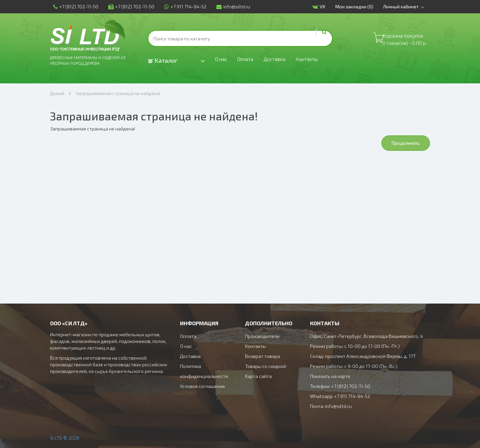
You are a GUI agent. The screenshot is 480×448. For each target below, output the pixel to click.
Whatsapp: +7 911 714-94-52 (340, 396)
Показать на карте (330, 376)
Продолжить (406, 143)
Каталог (163, 60)
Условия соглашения (202, 386)
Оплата (249, 61)
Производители (262, 336)
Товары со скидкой (265, 366)
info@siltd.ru (230, 7)
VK (322, 7)
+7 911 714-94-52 (182, 7)
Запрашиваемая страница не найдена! (118, 93)
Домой (57, 93)
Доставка (282, 61)
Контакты (319, 61)
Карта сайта (258, 376)
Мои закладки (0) (357, 7)
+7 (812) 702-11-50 (72, 7)
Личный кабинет (408, 7)
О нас (222, 61)
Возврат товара (262, 356)
